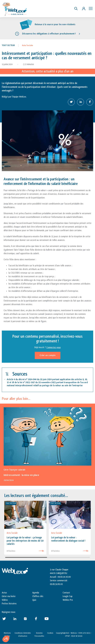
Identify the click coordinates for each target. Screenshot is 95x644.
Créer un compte (48, 355)
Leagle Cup (68, 596)
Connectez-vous (54, 347)
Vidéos (5, 600)
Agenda (36, 593)
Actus (4, 593)
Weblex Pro (68, 600)
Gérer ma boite (9, 596)
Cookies (50, 633)
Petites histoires (9, 604)
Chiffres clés (38, 596)
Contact (66, 593)
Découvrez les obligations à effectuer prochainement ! (49, 34)
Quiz (34, 600)
